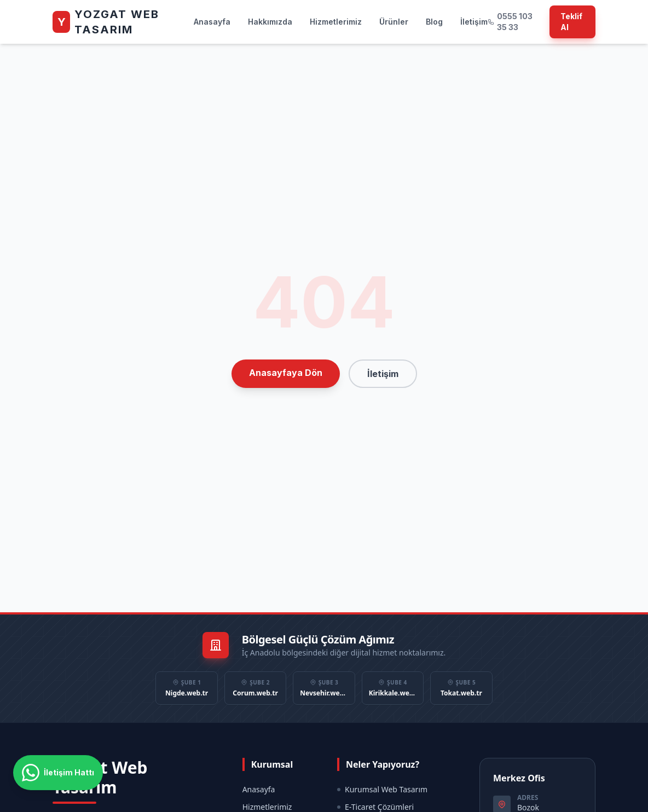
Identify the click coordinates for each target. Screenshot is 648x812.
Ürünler (394, 22)
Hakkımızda (270, 22)
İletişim (474, 22)
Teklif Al (571, 22)
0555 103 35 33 (510, 22)
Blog (434, 22)
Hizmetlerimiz (336, 22)
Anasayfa (212, 22)
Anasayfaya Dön (286, 373)
